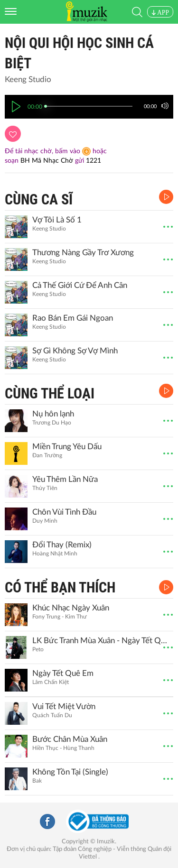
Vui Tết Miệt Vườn (64, 706)
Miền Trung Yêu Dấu (67, 447)
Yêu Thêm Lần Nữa (65, 479)
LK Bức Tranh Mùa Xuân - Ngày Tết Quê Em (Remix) (102, 641)
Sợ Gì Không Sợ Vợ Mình (75, 351)
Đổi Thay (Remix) (62, 545)
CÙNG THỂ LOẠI (50, 393)
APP (160, 13)
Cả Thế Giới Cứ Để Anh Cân (80, 285)
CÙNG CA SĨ (39, 199)
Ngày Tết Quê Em (63, 673)
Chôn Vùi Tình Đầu (64, 512)
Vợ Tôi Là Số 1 (57, 220)
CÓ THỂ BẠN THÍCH (60, 587)
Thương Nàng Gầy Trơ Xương (83, 253)
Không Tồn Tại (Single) (70, 772)
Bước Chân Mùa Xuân (70, 739)
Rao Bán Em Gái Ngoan (73, 318)
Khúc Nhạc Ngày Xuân (71, 608)
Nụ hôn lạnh (53, 414)
